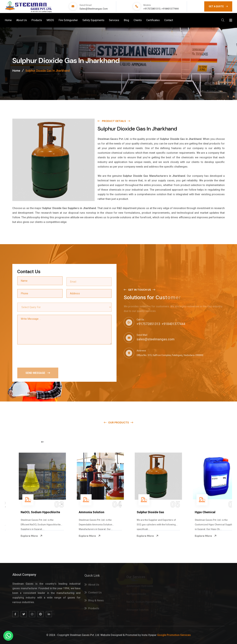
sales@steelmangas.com (94, 9)
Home (8, 20)
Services (114, 20)
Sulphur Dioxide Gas (198, 512)
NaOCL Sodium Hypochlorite (88, 512)
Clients (138, 20)
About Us (22, 20)
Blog (126, 20)
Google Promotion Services (174, 635)
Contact (169, 20)
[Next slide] (185, 442)
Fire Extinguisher (68, 20)
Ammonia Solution (139, 512)
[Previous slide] (43, 442)
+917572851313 (152, 9)
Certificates (153, 20)
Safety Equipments (93, 20)
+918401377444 (170, 9)
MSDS (50, 20)
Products (37, 20)
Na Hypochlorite (21, 512)
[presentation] (42, 356)
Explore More (21, 536)
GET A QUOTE (218, 6)
